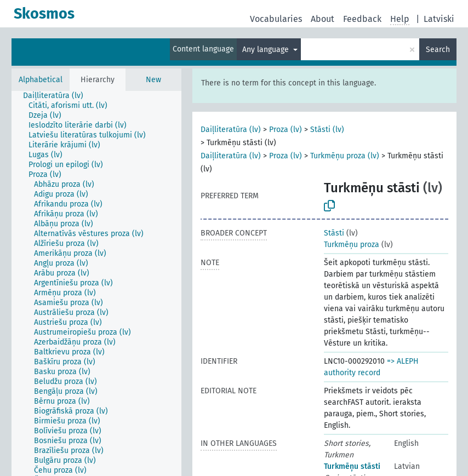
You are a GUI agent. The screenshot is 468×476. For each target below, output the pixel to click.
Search (438, 50)
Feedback (362, 19)
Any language (267, 50)
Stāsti (334, 233)
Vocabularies (276, 19)
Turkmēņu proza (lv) (345, 156)
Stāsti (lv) (327, 130)
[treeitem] (58, 96)
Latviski (439, 19)
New (153, 80)
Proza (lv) (286, 130)
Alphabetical (41, 80)
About (323, 19)
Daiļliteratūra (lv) (231, 130)
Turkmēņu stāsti (352, 466)
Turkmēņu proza (352, 245)
